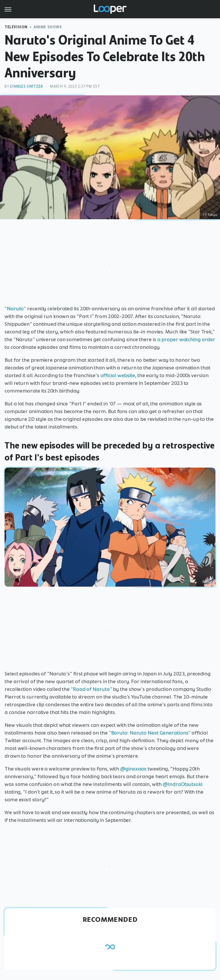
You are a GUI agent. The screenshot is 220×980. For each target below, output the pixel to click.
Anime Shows (48, 27)
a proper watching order (186, 339)
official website (118, 375)
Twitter (207, 582)
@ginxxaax (133, 769)
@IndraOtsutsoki (183, 784)
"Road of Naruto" (91, 689)
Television (16, 27)
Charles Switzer (26, 86)
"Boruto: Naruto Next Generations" (150, 733)
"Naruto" (15, 309)
